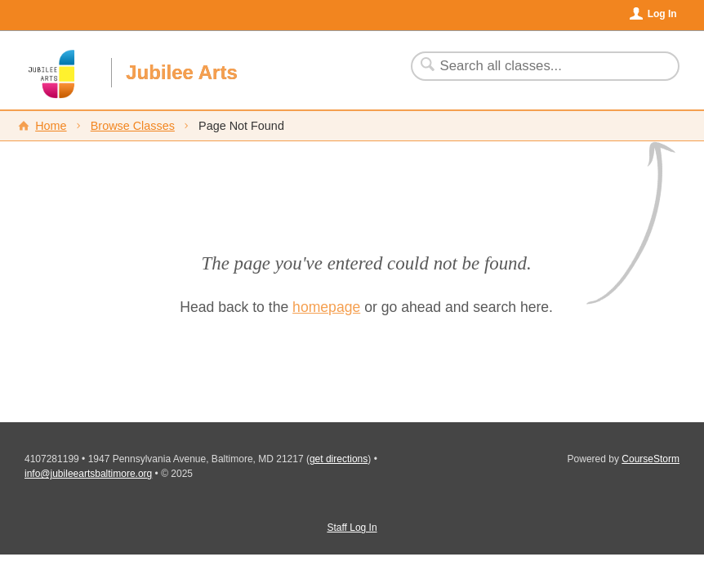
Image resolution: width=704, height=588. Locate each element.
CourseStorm (651, 459)
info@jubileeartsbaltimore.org (88, 474)
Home (51, 126)
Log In (662, 14)
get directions (339, 459)
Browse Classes (133, 126)
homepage (326, 307)
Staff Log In (352, 528)
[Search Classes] (535, 66)
